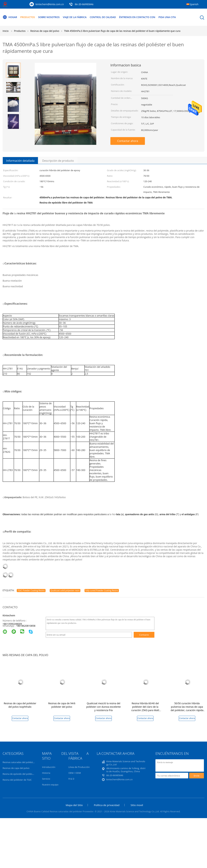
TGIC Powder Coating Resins (31, 590)
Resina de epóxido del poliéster (19, 774)
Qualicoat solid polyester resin (65, 590)
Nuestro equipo (50, 785)
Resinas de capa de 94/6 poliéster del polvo (62, 705)
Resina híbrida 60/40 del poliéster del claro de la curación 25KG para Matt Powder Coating (145, 708)
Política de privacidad (107, 805)
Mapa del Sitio (74, 805)
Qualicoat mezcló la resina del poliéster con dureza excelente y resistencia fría (103, 707)
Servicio (46, 779)
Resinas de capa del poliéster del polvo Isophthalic (20, 705)
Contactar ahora (128, 141)
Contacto (144, 635)
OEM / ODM (75, 773)
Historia (46, 773)
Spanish (194, 4)
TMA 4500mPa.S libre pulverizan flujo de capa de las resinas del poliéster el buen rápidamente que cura (122, 31)
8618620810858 (26, 626)
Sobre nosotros (49, 17)
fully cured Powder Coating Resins (102, 590)
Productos (28, 17)
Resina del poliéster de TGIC (17, 780)
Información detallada (20, 161)
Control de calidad (103, 17)
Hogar (10, 17)
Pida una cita (167, 17)
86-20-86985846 (84, 4)
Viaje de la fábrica (75, 17)
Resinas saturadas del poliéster (19, 762)
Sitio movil (137, 805)
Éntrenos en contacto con (137, 17)
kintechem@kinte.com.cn (50, 4)
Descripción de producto (58, 161)
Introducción (49, 767)
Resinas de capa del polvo (16, 768)
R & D (71, 779)
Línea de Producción (79, 767)
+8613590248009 (12, 624)
